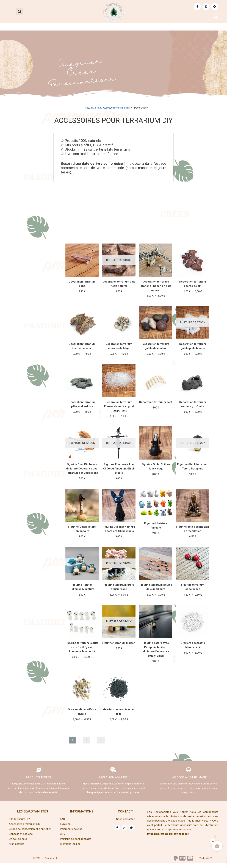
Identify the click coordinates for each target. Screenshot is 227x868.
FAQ (63, 824)
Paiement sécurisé (72, 834)
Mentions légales (71, 849)
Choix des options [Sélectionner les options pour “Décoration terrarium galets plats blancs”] (193, 364)
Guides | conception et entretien (145, 27)
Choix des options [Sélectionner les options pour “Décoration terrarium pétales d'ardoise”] (82, 422)
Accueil (89, 108)
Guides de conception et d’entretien (31, 834)
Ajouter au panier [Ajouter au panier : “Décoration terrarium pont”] (156, 418)
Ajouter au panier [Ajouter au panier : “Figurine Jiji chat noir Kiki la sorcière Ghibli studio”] (119, 547)
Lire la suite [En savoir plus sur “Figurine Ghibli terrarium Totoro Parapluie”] (193, 485)
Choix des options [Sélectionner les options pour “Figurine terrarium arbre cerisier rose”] (119, 606)
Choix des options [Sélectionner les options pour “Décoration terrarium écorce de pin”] (193, 301)
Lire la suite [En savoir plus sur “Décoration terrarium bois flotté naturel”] (119, 301)
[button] (20, 12)
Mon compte (17, 849)
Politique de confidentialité (77, 844)
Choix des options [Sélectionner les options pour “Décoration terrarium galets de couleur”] (156, 364)
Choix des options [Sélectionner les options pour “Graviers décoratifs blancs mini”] (193, 664)
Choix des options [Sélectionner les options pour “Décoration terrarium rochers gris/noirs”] (193, 422)
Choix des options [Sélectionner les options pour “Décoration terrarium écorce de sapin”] (82, 364)
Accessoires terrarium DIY (80, 27)
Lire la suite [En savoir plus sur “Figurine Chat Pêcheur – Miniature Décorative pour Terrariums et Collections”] (82, 489)
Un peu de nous (18, 844)
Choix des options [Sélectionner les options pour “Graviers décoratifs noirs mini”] (119, 731)
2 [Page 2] (86, 743)
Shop (98, 108)
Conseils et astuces (203, 27)
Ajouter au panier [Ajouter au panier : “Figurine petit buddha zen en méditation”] (193, 547)
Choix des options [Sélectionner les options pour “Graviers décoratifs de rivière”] (82, 731)
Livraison (66, 829)
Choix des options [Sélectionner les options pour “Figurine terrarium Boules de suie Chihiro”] (156, 606)
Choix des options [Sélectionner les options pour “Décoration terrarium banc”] (82, 301)
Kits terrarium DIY (24, 27)
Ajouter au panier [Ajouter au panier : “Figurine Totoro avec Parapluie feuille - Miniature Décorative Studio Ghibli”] (156, 672)
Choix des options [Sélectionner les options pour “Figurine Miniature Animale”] (156, 544)
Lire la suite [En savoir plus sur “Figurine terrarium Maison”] (119, 660)
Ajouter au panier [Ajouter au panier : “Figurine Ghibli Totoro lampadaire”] (82, 547)
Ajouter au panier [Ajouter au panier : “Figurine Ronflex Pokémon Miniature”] (82, 606)
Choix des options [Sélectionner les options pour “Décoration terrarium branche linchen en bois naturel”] (156, 305)
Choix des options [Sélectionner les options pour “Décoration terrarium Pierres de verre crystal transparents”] (119, 426)
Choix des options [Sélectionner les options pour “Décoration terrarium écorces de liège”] (119, 364)
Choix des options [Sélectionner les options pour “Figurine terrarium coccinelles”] (193, 606)
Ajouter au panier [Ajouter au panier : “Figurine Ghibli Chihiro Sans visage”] (156, 485)
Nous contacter (125, 824)
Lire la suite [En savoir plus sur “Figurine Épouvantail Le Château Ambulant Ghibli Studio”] (119, 489)
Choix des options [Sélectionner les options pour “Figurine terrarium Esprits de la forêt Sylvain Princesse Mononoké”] (82, 668)
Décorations (119, 217)
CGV (63, 839)
